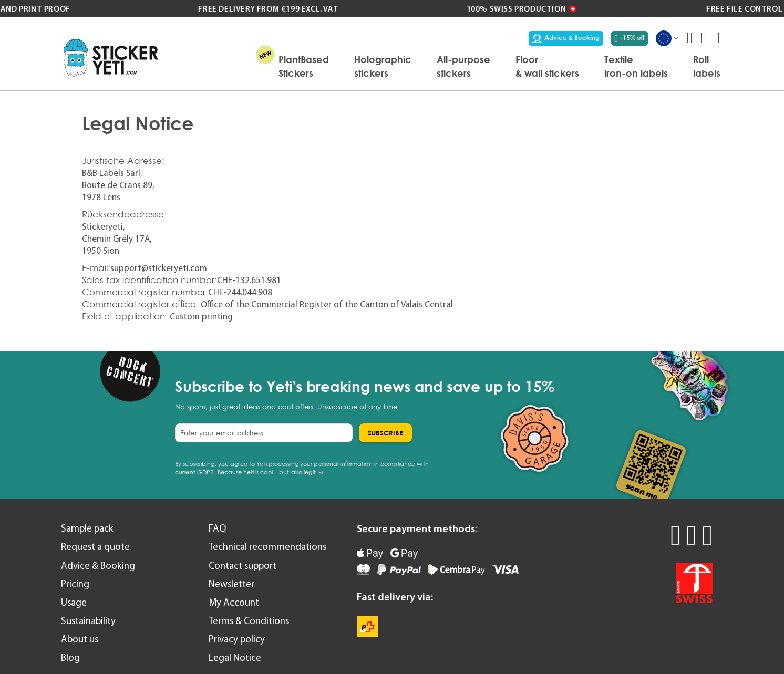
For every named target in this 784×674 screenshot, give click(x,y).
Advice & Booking (566, 38)
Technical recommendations (267, 547)
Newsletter (231, 584)
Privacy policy (237, 639)
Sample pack (87, 528)
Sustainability (88, 621)
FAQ (217, 528)
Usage (74, 602)
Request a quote (95, 547)
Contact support (243, 566)
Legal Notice (235, 657)
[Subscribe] (385, 433)
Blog (70, 657)
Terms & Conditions (249, 621)
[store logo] (111, 58)
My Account (234, 602)
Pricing (75, 584)
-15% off (630, 38)
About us (80, 639)
